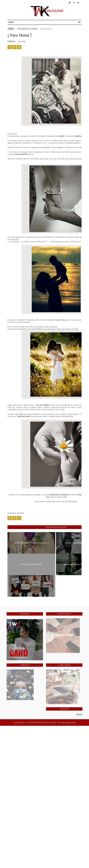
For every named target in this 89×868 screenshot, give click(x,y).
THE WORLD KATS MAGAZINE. (43, 722)
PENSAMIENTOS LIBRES (27, 29)
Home (11, 29)
